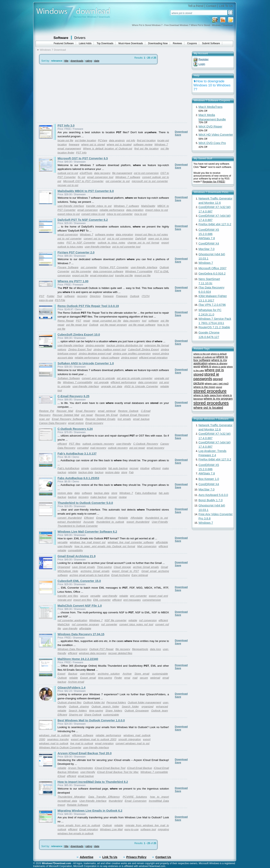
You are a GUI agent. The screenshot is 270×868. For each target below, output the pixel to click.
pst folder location (86, 140)
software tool (148, 829)
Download (181, 132)
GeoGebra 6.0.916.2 (212, 274)
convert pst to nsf (94, 239)
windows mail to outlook (54, 735)
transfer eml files (68, 596)
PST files (75, 444)
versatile (63, 542)
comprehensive (152, 600)
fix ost (82, 177)
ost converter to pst (118, 181)
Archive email (76, 682)
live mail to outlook (82, 743)
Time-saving (104, 567)
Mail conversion (147, 546)
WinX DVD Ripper (210, 127)
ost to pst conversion (146, 173)
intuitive (145, 468)
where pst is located (119, 144)
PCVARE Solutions (135, 797)
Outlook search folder (105, 707)
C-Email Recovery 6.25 (73, 396)
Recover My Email (106, 415)
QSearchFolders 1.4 (72, 688)
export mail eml (158, 596)
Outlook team (160, 711)
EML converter (102, 600)
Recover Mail (65, 411)
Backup (73, 674)
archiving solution (109, 674)
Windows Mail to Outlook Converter (60, 747)
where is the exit (202, 354)
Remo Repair (66, 321)
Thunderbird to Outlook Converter (78, 526)
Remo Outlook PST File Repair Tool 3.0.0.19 (88, 306)
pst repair (87, 415)
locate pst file (65, 140)
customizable (99, 468)
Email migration (89, 829)
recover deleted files (120, 653)
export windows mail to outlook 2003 (94, 739)
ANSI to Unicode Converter (141, 386)
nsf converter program (85, 624)
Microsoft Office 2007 (212, 268)
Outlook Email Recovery (135, 415)
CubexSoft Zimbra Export (144, 349)
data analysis (117, 140)
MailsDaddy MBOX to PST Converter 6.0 (86, 191)
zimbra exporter (95, 345)
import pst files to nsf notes (151, 234)
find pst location (146, 140)
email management (69, 149)
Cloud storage (122, 567)
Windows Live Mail (111, 829)
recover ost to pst (68, 185)
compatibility (75, 550)
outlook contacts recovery (98, 444)
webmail (155, 678)
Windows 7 (161, 144)
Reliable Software (77, 805)
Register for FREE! (214, 182)
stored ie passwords (206, 377)
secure (84, 596)
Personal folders (116, 702)
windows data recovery (93, 653)
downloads (77, 61)
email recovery (155, 448)
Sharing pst (76, 715)
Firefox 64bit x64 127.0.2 (215, 224)
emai (127, 678)
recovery (82, 296)
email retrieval (107, 411)
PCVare (102, 140)
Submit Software (211, 43)
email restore (76, 423)
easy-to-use (46, 300)
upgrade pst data (112, 386)
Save (178, 135)
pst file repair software (142, 325)
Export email (88, 678)
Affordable (137, 518)
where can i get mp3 (217, 384)
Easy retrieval (140, 575)
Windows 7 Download (53, 50)
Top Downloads (105, 43)
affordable (162, 542)
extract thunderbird (69, 522)
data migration (135, 210)
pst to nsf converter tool (126, 247)
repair (87, 321)
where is (206, 366)
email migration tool (102, 275)
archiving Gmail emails (95, 571)
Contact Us (163, 857)
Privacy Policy (136, 857)
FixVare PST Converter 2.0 (76, 252)
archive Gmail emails (146, 567)
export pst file (80, 275)
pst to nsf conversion (120, 239)
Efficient (89, 518)
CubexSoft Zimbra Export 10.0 (79, 335)
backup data (86, 472)
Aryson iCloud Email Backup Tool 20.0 (85, 753)
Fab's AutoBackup (68, 468)
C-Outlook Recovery (146, 444)
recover (134, 468)
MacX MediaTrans (210, 107)
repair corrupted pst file (107, 321)
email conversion (88, 210)
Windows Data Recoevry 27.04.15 (81, 634)
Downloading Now (158, 43)
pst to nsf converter (70, 239)
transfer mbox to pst (99, 206)
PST (42, 296)
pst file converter (81, 271)
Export (61, 674)
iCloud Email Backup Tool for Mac (118, 772)
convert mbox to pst (93, 214)
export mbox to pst (69, 214)
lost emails (124, 419)
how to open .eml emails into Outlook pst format (105, 546)
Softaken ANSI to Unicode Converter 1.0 (86, 363)
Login (202, 64)
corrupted (83, 448)
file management (122, 173)
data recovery (102, 173)
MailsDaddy (148, 206)
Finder (118, 678)
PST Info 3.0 (66, 126)
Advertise (87, 857)
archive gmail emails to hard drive (90, 575)
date (97, 61)
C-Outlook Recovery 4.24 (75, 429)
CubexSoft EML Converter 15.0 (79, 581)
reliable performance (112, 210)
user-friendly (124, 444)
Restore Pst (47, 411)
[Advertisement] (71, 93)
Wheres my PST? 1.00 (73, 281)
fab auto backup (118, 468)
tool (144, 321)
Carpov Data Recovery (53, 423)
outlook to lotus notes (111, 243)
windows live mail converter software (131, 542)
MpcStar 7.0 (207, 249)
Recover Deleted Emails (100, 419)
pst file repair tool (77, 325)
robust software (110, 358)
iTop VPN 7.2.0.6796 (212, 305)
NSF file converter (116, 620)
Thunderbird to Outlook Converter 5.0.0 (85, 503)
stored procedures (211, 403)
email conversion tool (100, 177)
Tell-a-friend (196, 6)
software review (143, 144)
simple (85, 468)
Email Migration (106, 518)
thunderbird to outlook (110, 522)
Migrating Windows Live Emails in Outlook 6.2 (90, 811)
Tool (59, 296)
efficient (62, 444)
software (69, 296)
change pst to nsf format (143, 243)
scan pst (44, 419)
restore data (112, 472)
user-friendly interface (71, 206)
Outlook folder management (145, 702)
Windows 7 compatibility (78, 382)
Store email (142, 674)
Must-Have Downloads (131, 43)
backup (99, 472)
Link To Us (226, 6)
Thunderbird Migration (71, 797)
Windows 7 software (128, 177)
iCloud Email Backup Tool (110, 768)
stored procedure (210, 391)
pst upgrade (101, 382)
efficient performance (123, 382)
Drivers (80, 38)
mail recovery (98, 448)
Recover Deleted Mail (66, 415)
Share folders (114, 711)
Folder (51, 296)
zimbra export (129, 358)
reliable (72, 472)
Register (204, 59)
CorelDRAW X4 (209, 244)
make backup (98, 497)
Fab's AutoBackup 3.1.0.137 (77, 454)
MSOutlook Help (68, 571)
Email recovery (94, 423)
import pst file (142, 275)
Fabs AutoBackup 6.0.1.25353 (78, 478)
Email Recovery (85, 411)
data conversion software (108, 271)
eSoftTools (86, 173)
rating (89, 61)
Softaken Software (69, 378)
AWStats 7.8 (207, 238)
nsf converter (109, 624)
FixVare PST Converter (114, 267)
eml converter (138, 596)
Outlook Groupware (137, 711)
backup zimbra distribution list (125, 345)
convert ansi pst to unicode (98, 378)
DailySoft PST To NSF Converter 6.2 (83, 220)
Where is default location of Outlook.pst (108, 149)
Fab (131, 472)
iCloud (61, 776)
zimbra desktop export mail (95, 354)
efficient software (83, 735)
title (66, 61)
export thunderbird (138, 522)
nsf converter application (72, 620)
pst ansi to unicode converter (135, 378)
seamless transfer (58, 739)
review (123, 497)
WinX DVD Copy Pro (212, 143)
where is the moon (204, 387)
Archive (127, 674)
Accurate (89, 522)
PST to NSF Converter (81, 243)
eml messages (132, 600)
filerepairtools (140, 649)
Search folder (130, 707)
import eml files (82, 600)
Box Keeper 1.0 (209, 479)
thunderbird (116, 801)
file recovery (123, 649)
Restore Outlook (128, 411)
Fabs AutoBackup (146, 493)
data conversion (148, 382)
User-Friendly (160, 522)
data (77, 493)
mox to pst (140, 214)
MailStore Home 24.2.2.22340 (78, 659)
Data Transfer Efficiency (104, 797)
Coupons (192, 43)
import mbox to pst (157, 210)
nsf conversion (148, 620)
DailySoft (141, 239)
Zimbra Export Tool (80, 349)
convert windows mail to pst (132, 743)
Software (61, 38)
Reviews (177, 43)
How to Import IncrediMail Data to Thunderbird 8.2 (93, 782)
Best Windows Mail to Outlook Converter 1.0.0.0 (91, 720)
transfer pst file (124, 275)
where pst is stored (93, 144)
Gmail (164, 567)
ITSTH (146, 296)
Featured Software (64, 43)
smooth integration (130, 739)
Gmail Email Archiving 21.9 (77, 556)
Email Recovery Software (68, 419)
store (124, 472)
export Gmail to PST (125, 571)
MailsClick (64, 624)
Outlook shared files (69, 702)
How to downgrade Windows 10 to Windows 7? (212, 85)
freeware (74, 144)
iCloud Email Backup (139, 768)
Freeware (122, 296)
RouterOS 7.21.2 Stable (214, 327)
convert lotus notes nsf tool (136, 624)
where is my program (218, 399)
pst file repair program (113, 325)
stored (219, 387)
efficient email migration (153, 358)
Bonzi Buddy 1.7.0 (211, 500)
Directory (95, 296)
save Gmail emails (84, 567)
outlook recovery (118, 448)
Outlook (134, 296)
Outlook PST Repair (101, 649)
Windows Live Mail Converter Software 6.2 (87, 532)
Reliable (123, 518)
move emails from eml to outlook (79, 825)
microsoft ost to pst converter (150, 181)
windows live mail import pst (88, 542)
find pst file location (146, 149)
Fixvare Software (68, 267)
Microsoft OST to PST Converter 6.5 (83, 158)
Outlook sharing (79, 707)
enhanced (162, 707)
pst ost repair (137, 448)
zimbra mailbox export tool (110, 349)
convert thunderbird (70, 518)
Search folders (78, 711)
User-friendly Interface (93, 801)
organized (148, 707)
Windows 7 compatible (139, 271)
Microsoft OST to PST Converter (83, 181)
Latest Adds (85, 43)
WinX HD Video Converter (216, 135)
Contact (211, 6)
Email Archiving (121, 575)
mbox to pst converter (120, 214)
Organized (64, 567)
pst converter (89, 267)
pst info (131, 140)
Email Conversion (136, 801)
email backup (141, 419)
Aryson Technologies (80, 768)
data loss (155, 649)
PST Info (81, 153)
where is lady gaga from (208, 395)
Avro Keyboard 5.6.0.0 (213, 495)
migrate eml (65, 600)
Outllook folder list (94, 702)
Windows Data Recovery (73, 649)
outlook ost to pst (68, 173)
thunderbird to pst (157, 518)
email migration (104, 743)
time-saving (105, 678)
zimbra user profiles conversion (132, 354)
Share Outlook (93, 715)
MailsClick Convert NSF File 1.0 (80, 606)
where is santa (219, 367)
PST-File (60, 300)
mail (135, 678)
